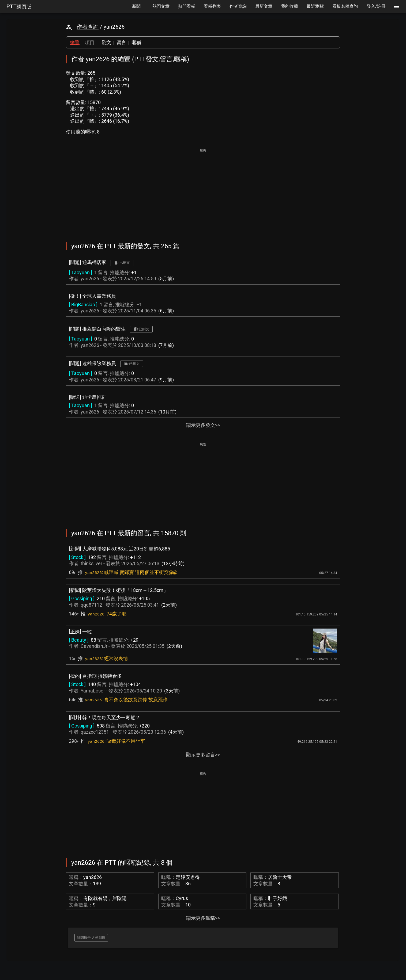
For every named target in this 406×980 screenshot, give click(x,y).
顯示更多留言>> (203, 755)
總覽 (75, 42)
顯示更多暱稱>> (203, 918)
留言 (121, 42)
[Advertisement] (203, 192)
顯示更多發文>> (203, 425)
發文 (106, 42)
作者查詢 (88, 27)
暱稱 (136, 42)
